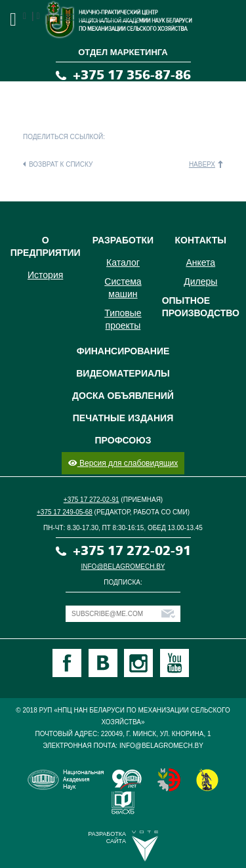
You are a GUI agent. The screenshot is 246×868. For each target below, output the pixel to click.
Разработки (123, 240)
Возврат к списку (61, 164)
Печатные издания (123, 418)
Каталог (123, 262)
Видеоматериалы (123, 373)
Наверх (202, 164)
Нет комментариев (98, 16)
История (45, 275)
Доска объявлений (123, 396)
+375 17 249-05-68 (65, 512)
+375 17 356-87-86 (132, 75)
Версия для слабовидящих (123, 463)
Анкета (200, 262)
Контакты (201, 240)
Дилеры (200, 281)
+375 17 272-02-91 (92, 500)
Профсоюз (123, 440)
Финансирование (123, 351)
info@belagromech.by (123, 567)
